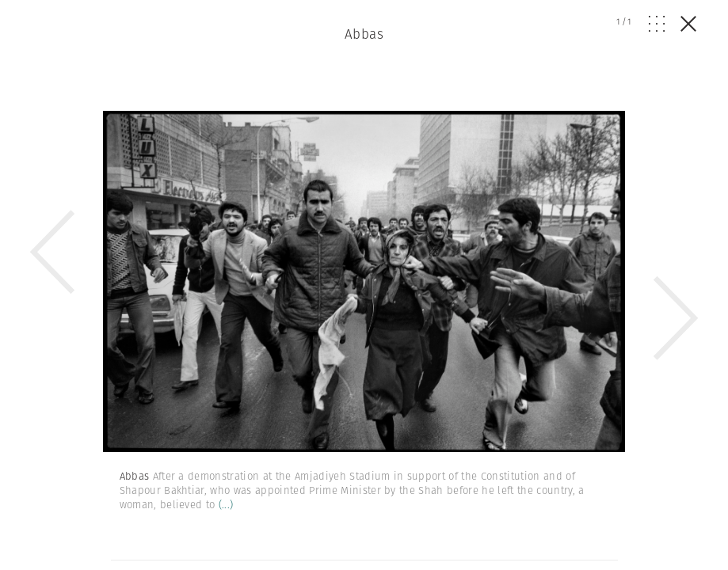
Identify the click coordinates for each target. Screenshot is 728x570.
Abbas (364, 34)
